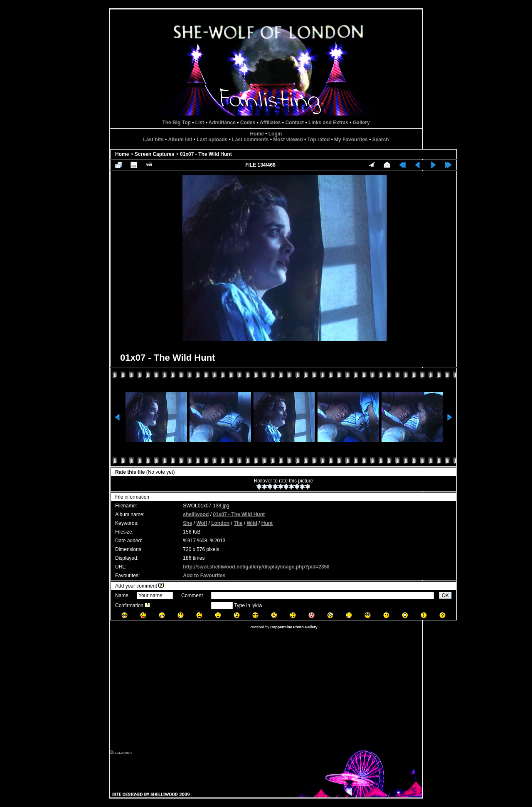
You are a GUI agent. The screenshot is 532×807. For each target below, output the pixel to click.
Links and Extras (328, 123)
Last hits (153, 140)
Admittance (222, 123)
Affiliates (270, 123)
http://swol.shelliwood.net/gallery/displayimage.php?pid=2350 (256, 567)
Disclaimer (121, 752)
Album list (180, 140)
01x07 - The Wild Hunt (206, 154)
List (200, 123)
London (220, 523)
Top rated (318, 140)
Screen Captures (154, 154)
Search (381, 140)
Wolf (202, 523)
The (238, 523)
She (187, 523)
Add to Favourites (204, 576)
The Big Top (176, 123)
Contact (294, 123)
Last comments (250, 140)
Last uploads (212, 140)
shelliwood (196, 514)
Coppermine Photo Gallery (294, 627)
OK (445, 595)
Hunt (267, 523)
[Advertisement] (266, 691)
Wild (252, 523)
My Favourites (351, 140)
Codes (248, 123)
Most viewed (288, 140)
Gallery (361, 123)
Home (257, 134)
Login (275, 134)
